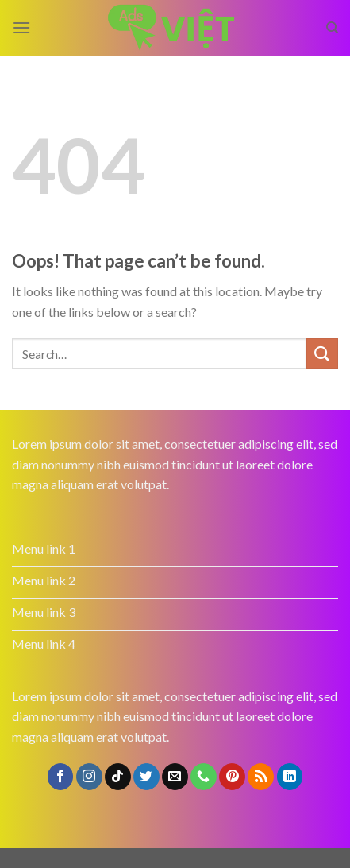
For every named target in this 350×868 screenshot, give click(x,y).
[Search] (332, 28)
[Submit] (322, 354)
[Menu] (21, 27)
